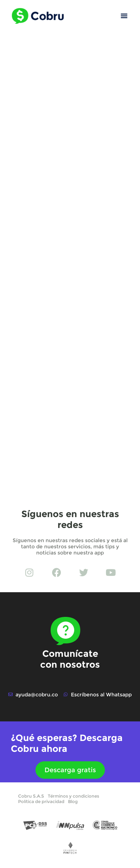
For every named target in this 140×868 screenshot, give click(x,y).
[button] (124, 16)
